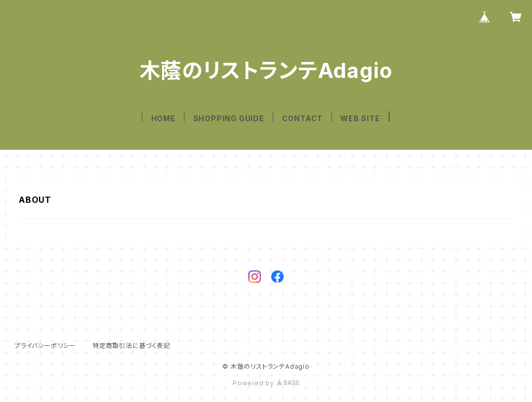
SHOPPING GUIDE (229, 118)
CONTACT (303, 118)
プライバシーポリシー (45, 346)
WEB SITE (360, 118)
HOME (163, 118)
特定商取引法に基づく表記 (131, 346)
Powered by (266, 383)
